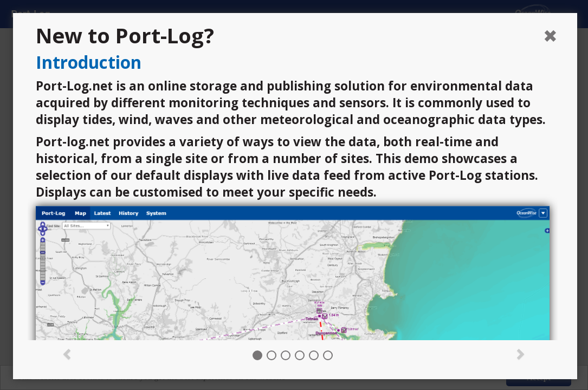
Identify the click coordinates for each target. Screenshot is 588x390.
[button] (67, 353)
